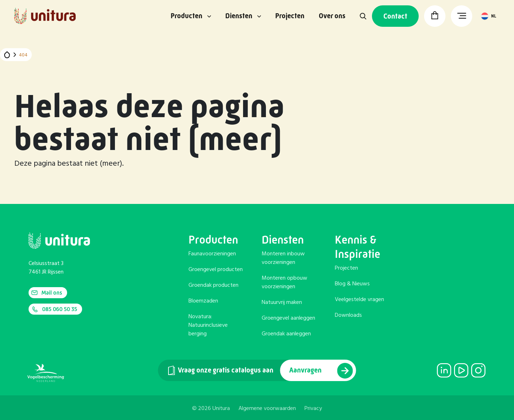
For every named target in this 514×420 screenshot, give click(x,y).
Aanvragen (321, 371)
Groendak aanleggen (286, 334)
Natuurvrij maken (282, 302)
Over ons (332, 16)
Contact (395, 16)
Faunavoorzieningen (212, 254)
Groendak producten (213, 285)
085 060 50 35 (54, 309)
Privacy (313, 409)
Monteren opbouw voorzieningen (284, 282)
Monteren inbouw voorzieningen (283, 258)
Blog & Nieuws (352, 284)
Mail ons (47, 293)
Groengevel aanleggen (288, 318)
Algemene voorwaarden (267, 409)
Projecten (290, 16)
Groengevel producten (216, 270)
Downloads (348, 315)
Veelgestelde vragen (359, 300)
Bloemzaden (203, 301)
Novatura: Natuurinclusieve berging (208, 325)
